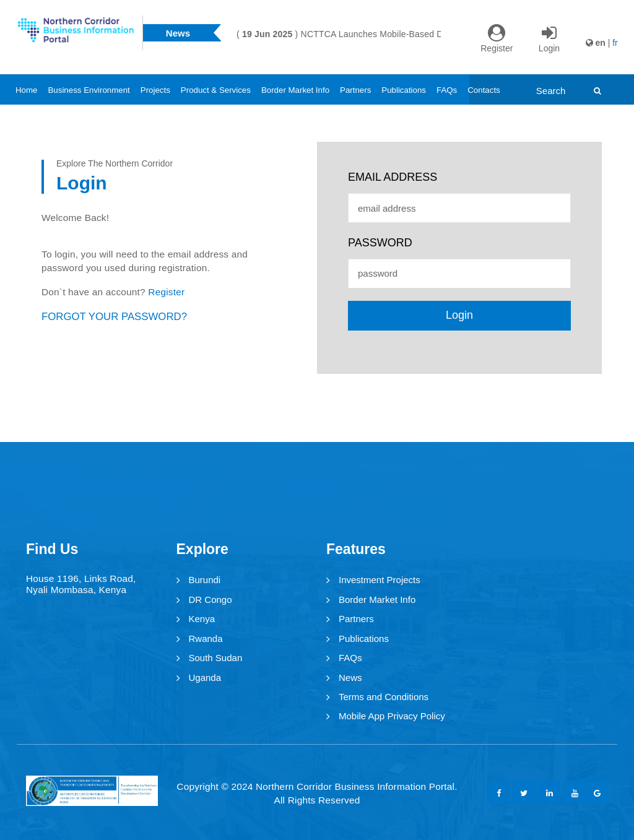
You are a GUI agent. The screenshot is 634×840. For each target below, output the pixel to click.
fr (615, 43)
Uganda (205, 678)
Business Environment (89, 90)
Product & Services (216, 90)
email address (393, 177)
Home (26, 90)
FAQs (447, 90)
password (380, 243)
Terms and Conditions (384, 697)
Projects (155, 90)
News (350, 678)
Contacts (484, 90)
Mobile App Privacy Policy (392, 716)
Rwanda (206, 639)
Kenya (202, 619)
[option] (425, 34)
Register (166, 292)
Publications (404, 90)
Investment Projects (380, 580)
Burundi (205, 580)
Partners (355, 90)
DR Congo (211, 600)
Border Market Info (295, 90)
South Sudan (216, 658)
